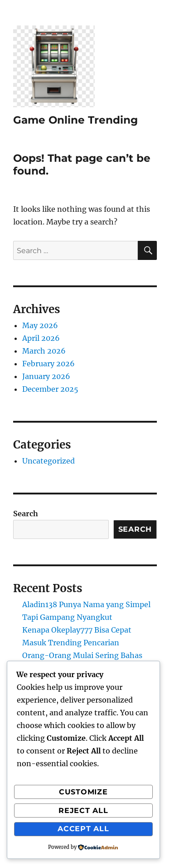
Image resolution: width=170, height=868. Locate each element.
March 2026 (44, 351)
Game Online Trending (75, 120)
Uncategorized (49, 461)
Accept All (83, 829)
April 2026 (41, 338)
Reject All (83, 811)
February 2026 (49, 364)
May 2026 (40, 325)
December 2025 (50, 389)
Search (26, 514)
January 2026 (46, 376)
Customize (83, 792)
